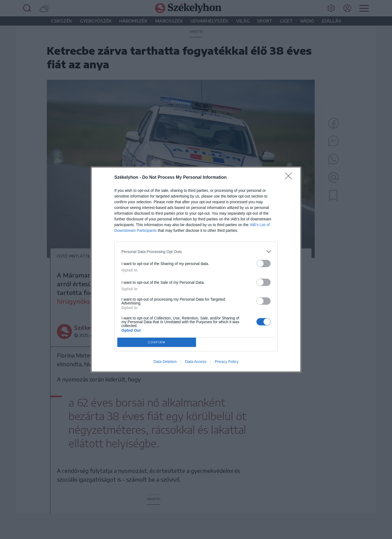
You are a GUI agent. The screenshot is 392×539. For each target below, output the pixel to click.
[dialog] (196, 269)
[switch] (264, 264)
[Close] (290, 178)
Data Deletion (165, 362)
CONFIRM (157, 342)
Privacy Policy (227, 362)
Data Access (196, 362)
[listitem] (196, 252)
